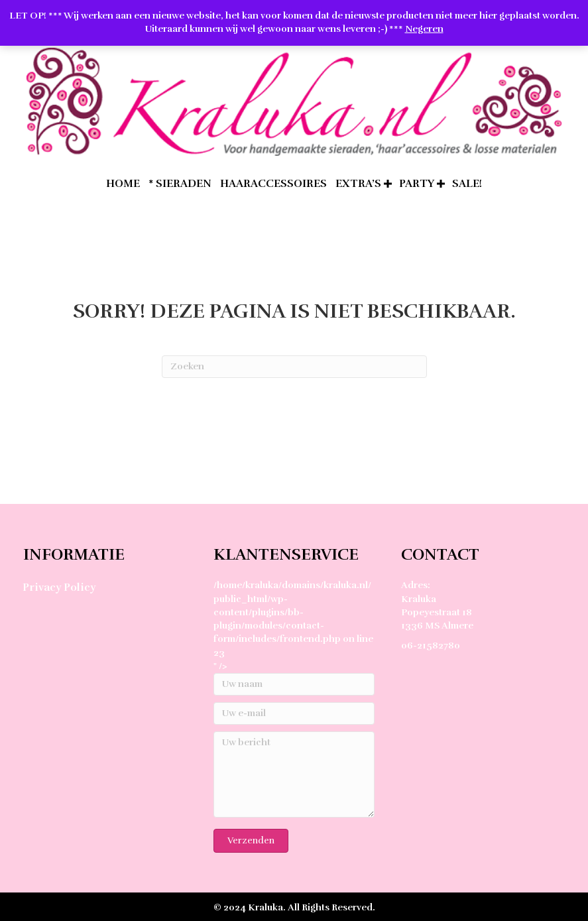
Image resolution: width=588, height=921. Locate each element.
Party (417, 184)
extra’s (358, 184)
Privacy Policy (59, 587)
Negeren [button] (424, 29)
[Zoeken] (294, 367)
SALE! (467, 184)
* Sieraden (180, 184)
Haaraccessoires (273, 184)
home (123, 184)
